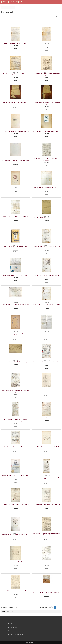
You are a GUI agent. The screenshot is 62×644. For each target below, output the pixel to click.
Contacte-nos (12, 627)
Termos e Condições (14, 631)
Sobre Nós (11, 624)
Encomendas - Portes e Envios (16, 635)
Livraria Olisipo (12, 2)
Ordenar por (56, 23)
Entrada (46, 2)
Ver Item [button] (15, 49)
